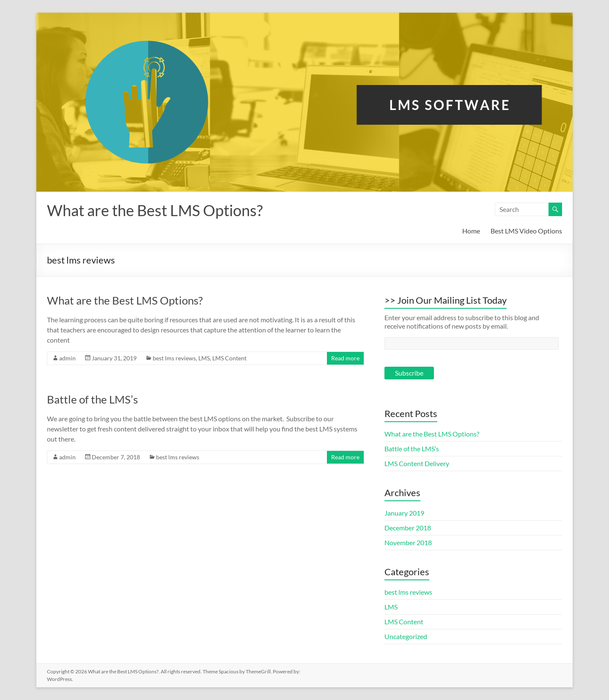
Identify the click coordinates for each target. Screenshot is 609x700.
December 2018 (408, 528)
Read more (345, 358)
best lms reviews (174, 358)
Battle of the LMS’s (92, 399)
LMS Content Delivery (417, 463)
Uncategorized (406, 636)
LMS (204, 358)
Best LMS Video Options (526, 231)
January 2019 (404, 513)
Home (471, 231)
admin (67, 358)
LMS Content (229, 358)
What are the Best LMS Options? (155, 210)
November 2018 (408, 542)
